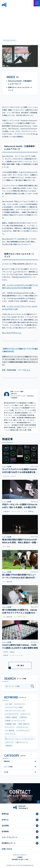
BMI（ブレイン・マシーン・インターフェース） (20, 739)
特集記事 (7, 761)
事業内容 (5, 814)
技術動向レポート (9, 843)
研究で (29, 228)
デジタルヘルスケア (10, 40)
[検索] (33, 686)
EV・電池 (9, 704)
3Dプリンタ (10, 742)
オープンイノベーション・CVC (15, 711)
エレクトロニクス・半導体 (14, 707)
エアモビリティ (20, 704)
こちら (19, 333)
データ (11, 317)
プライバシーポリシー (20, 855)
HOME (4, 9)
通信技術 (9, 746)
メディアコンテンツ (14, 9)
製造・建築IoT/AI (24, 724)
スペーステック (11, 734)
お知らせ (5, 820)
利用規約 (20, 857)
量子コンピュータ (22, 742)
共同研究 (8, 207)
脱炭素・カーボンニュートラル (15, 721)
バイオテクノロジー (24, 730)
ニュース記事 (6, 16)
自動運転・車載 (11, 724)
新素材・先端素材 (11, 717)
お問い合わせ (7, 849)
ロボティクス (26, 714)
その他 (6, 772)
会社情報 (5, 825)
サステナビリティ (23, 727)
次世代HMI (23, 717)
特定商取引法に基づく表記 (20, 859)
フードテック (10, 727)
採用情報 (5, 831)
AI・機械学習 (10, 730)
